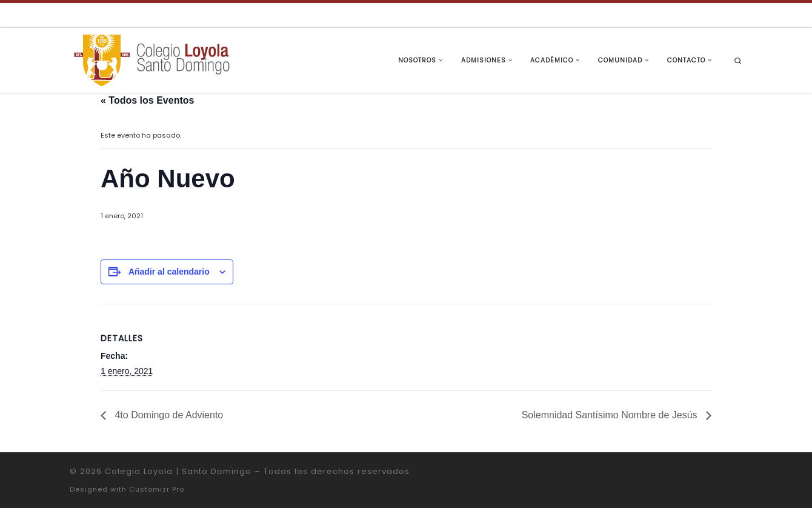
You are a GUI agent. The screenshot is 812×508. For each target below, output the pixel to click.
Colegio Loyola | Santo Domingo (178, 471)
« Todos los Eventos (147, 100)
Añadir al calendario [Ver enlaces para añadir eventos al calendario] (169, 272)
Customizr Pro (157, 489)
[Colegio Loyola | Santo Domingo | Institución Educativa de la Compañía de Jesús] (151, 59)
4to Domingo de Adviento (168, 415)
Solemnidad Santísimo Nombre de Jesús (611, 415)
